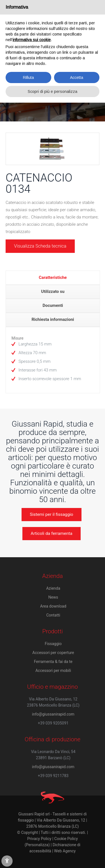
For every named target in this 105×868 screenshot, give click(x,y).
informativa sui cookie (32, 40)
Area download (53, 606)
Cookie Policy (66, 839)
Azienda (53, 588)
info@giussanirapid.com (53, 714)
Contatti (53, 615)
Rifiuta (28, 77)
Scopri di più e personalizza (53, 91)
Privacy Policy (39, 839)
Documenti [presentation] (53, 305)
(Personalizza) (37, 845)
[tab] (53, 278)
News (53, 597)
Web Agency (65, 851)
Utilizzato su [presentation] (53, 291)
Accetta (77, 77)
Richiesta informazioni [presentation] (53, 319)
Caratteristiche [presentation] (53, 277)
